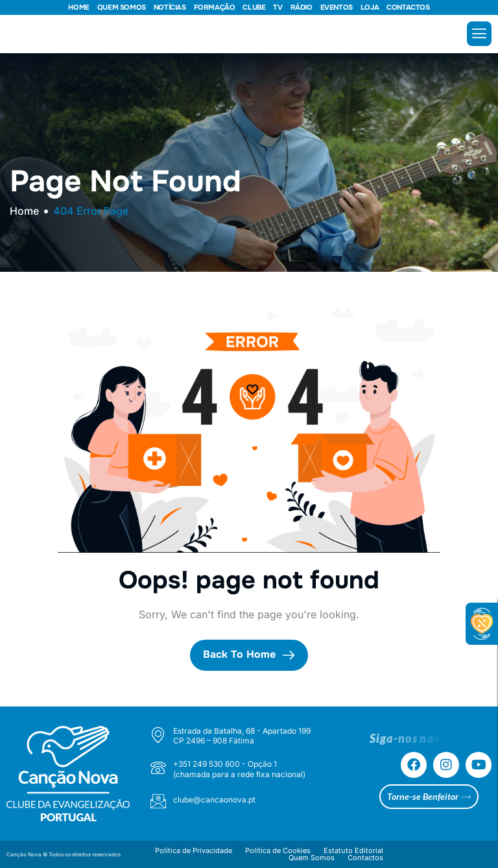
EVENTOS (337, 7)
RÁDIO (302, 7)
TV (278, 7)
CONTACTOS (408, 7)
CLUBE (254, 7)
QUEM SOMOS (122, 7)
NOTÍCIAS (170, 7)
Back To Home (249, 655)
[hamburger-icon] (479, 34)
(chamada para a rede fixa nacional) (239, 774)
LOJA (370, 7)
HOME (78, 7)
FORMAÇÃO (215, 7)
